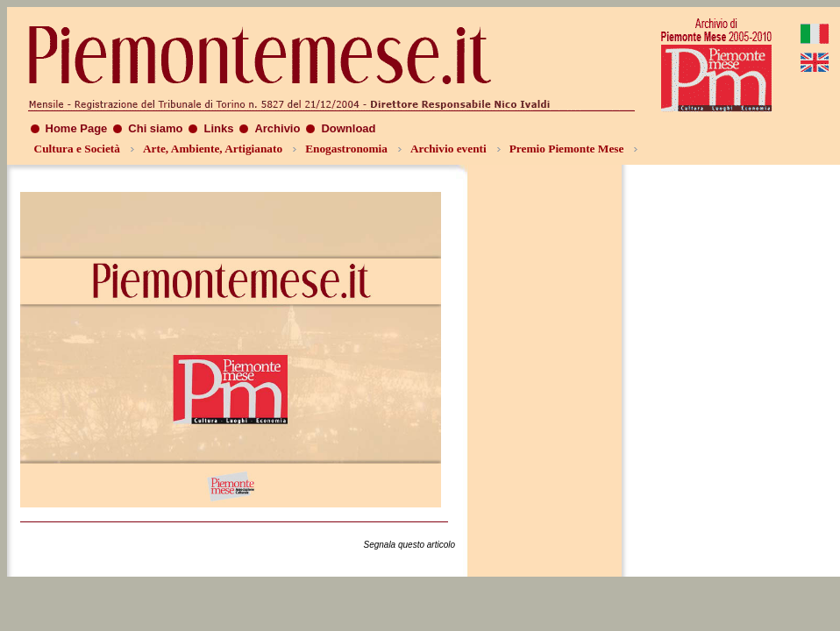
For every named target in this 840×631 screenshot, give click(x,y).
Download (348, 128)
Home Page (77, 128)
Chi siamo (155, 128)
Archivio (277, 128)
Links (218, 128)
